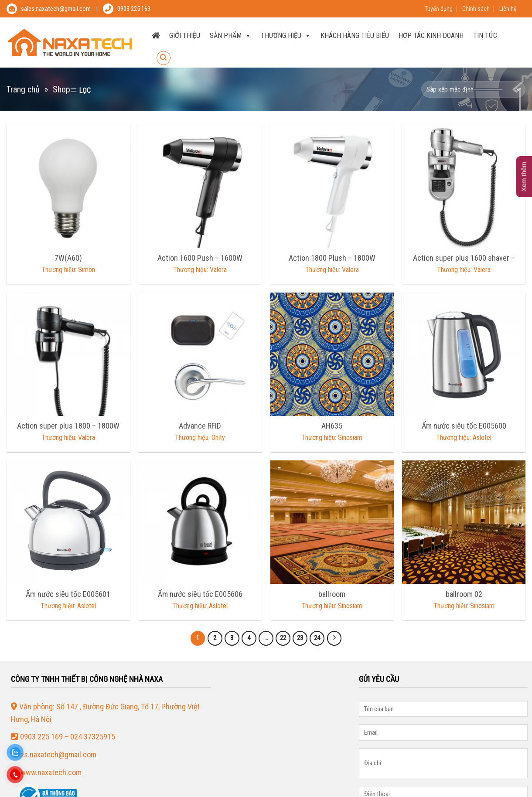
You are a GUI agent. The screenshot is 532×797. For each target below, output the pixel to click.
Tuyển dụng (439, 9)
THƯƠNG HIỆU (286, 36)
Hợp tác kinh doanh (431, 36)
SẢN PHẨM (230, 36)
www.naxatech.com (51, 772)
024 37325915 (93, 737)
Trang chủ (23, 89)
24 (317, 638)
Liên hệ (508, 9)
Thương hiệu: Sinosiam (332, 438)
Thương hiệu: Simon (68, 270)
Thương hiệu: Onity (200, 438)
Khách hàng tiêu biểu (355, 36)
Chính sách (476, 9)
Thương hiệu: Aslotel (464, 438)
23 (300, 638)
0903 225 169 (134, 9)
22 (283, 638)
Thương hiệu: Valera (200, 270)
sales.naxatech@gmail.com (56, 9)
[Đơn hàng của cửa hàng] (473, 90)
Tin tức (485, 36)
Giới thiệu (185, 36)
